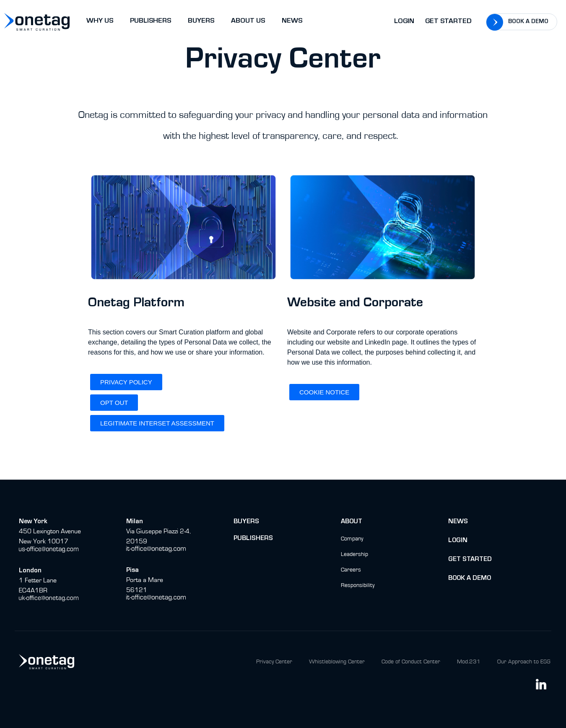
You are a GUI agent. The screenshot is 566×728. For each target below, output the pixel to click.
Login (404, 22)
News (458, 522)
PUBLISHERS (151, 22)
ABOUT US (248, 22)
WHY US (100, 22)
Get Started (448, 22)
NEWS (292, 22)
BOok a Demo (470, 579)
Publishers (253, 539)
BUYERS (201, 22)
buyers (246, 522)
